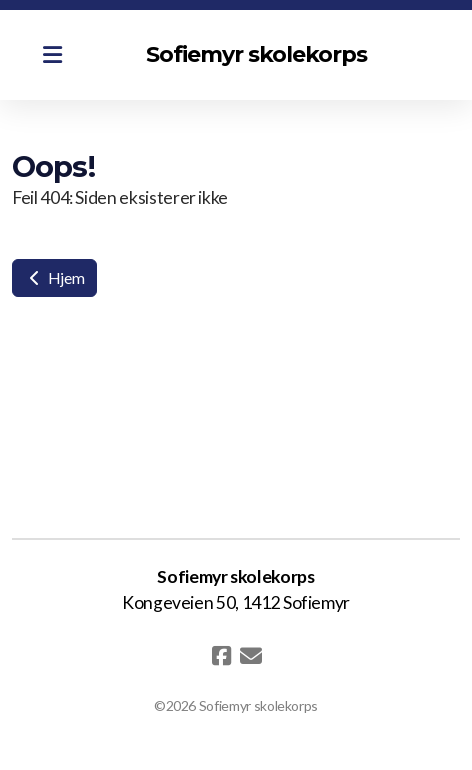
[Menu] (52, 55)
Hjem (54, 277)
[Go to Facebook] (221, 656)
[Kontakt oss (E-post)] (251, 656)
